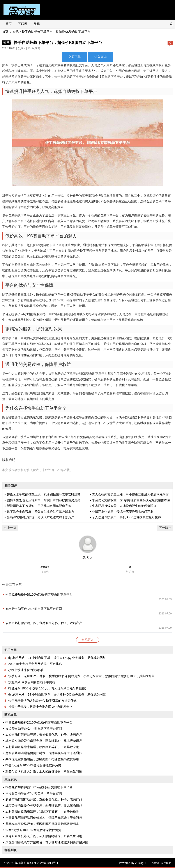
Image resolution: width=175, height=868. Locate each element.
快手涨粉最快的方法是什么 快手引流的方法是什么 (42, 701)
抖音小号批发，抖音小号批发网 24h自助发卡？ (40, 707)
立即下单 (74, 57)
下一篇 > (165, 528)
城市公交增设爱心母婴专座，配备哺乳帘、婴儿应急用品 (44, 741)
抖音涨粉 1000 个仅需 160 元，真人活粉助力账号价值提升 (48, 688)
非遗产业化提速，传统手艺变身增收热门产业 (123, 511)
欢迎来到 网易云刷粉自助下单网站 (32, 682)
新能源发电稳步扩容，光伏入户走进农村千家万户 (41, 517)
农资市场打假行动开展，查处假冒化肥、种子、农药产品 (44, 623)
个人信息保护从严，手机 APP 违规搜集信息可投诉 (127, 517)
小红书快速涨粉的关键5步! (27, 670)
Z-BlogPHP (142, 863)
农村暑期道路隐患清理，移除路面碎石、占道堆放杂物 (42, 747)
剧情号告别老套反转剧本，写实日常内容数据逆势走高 (44, 500)
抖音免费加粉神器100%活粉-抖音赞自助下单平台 (39, 595)
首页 (9, 24)
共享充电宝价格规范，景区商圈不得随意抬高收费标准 (42, 759)
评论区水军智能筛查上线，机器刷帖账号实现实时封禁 (44, 494)
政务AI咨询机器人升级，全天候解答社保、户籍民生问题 (44, 771)
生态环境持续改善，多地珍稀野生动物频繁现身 (124, 506)
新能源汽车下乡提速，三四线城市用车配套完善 (39, 506)
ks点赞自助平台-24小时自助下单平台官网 (34, 609)
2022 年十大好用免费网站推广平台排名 (35, 664)
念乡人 (21, 48)
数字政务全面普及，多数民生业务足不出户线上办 (41, 511)
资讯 (37, 24)
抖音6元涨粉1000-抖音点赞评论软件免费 (33, 765)
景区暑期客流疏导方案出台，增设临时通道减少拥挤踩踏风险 (47, 842)
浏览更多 (88, 640)
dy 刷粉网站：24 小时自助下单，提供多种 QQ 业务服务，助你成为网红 (57, 658)
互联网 (23, 24)
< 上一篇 (10, 528)
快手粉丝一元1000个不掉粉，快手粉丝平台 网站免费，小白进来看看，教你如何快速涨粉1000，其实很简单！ (83, 676)
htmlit (167, 863)
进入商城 (101, 57)
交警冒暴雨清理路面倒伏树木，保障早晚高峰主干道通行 (44, 753)
